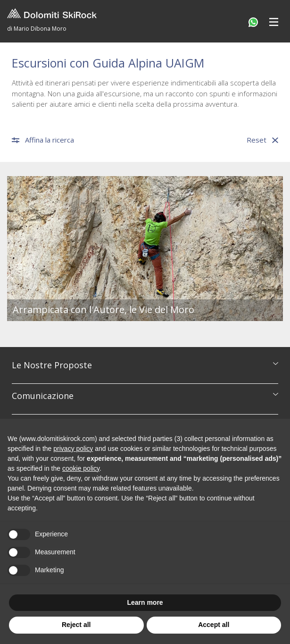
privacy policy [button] (73, 449)
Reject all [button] (76, 625)
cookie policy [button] (81, 468)
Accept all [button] (214, 625)
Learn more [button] (145, 602)
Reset (262, 140)
